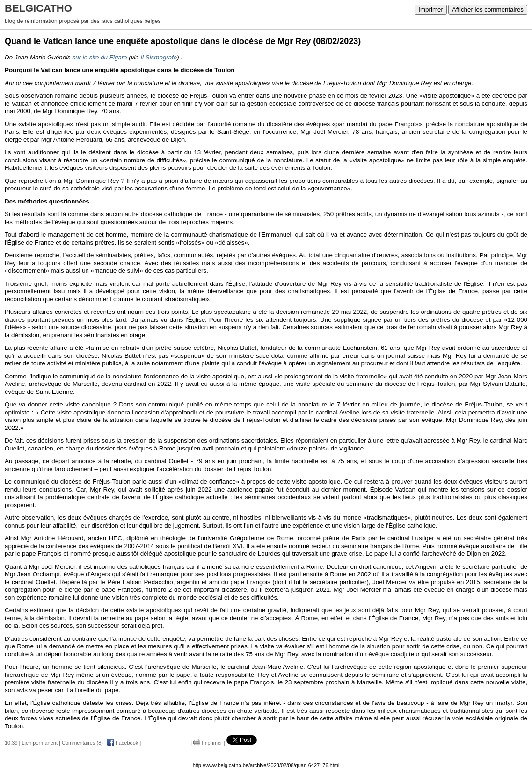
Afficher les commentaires (488, 10)
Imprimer (431, 10)
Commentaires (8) (82, 743)
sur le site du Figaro (99, 57)
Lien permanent (40, 743)
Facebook (123, 743)
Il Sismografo (159, 57)
